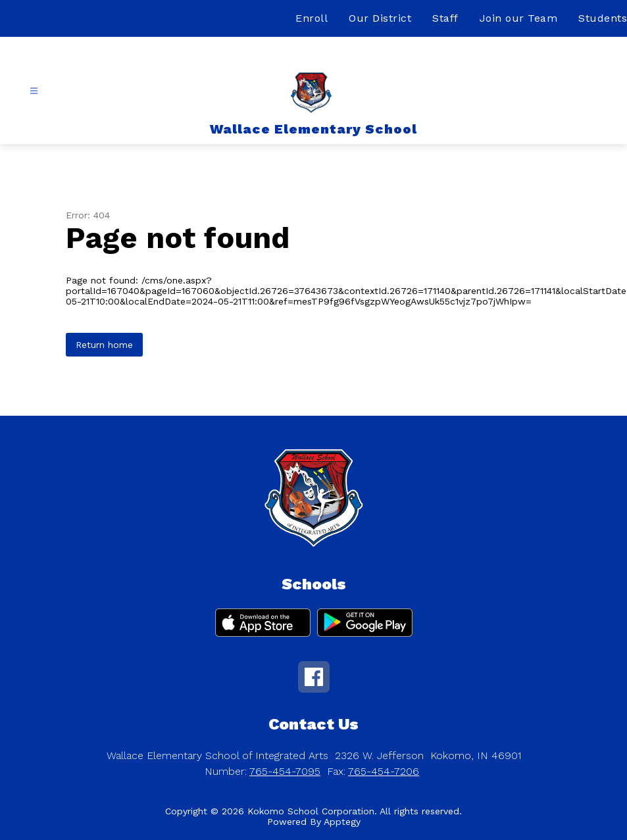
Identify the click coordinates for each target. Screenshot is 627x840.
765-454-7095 (285, 771)
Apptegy (342, 822)
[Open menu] (34, 91)
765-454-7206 (384, 771)
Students (603, 18)
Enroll (312, 18)
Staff (445, 18)
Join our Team (519, 18)
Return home (104, 345)
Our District (380, 18)
